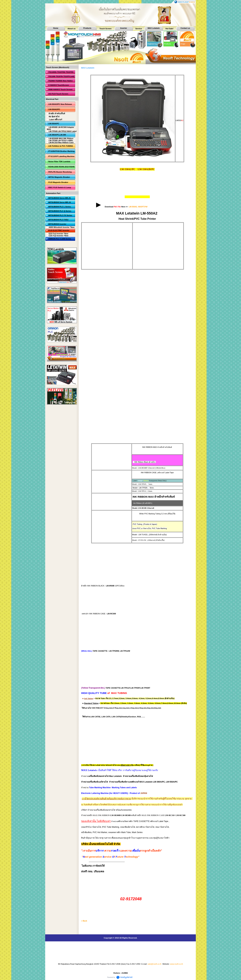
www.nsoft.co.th (176, 964)
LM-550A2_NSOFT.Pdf (138, 207)
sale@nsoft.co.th (154, 964)
